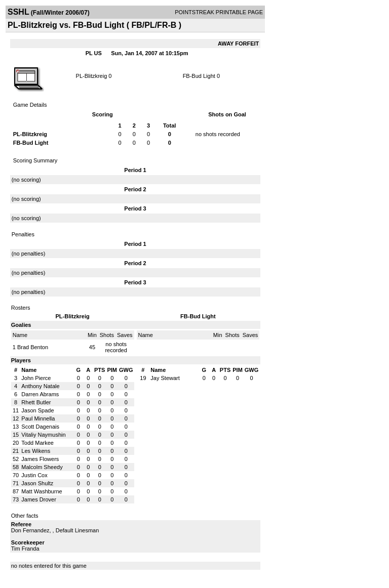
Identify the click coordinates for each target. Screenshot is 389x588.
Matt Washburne (42, 491)
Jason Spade (37, 410)
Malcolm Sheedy (42, 467)
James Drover (38, 499)
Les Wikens (36, 451)
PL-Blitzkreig (92, 76)
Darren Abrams (40, 394)
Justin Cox (34, 475)
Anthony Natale (40, 386)
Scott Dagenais (40, 427)
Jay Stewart (165, 378)
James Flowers (40, 459)
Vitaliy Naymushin (43, 435)
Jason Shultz (37, 483)
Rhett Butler (36, 402)
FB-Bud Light (199, 76)
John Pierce (36, 378)
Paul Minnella (38, 418)
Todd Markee (37, 443)
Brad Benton (33, 347)
